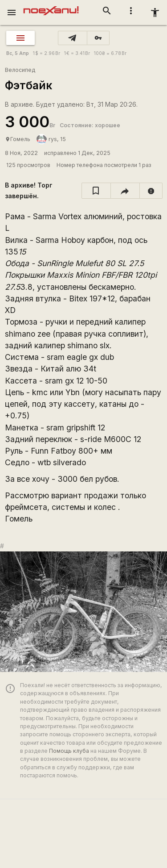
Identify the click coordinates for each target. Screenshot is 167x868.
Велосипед (20, 70)
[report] (151, 191)
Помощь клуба (69, 751)
